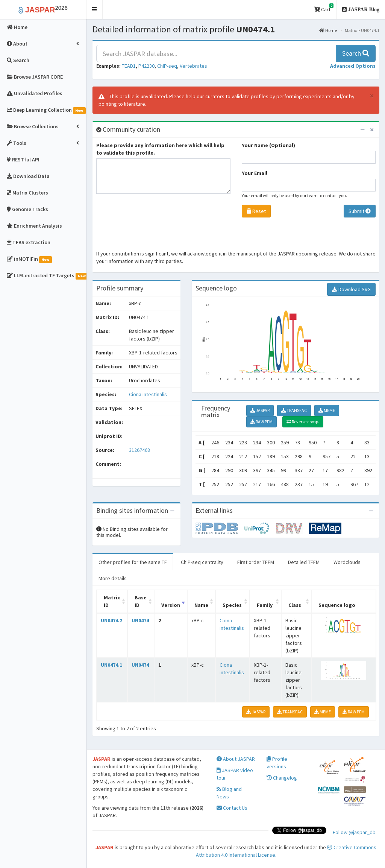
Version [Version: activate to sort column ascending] (171, 605)
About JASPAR (236, 759)
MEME (327, 410)
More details (113, 578)
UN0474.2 (111, 620)
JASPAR (260, 410)
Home (328, 30)
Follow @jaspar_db (354, 832)
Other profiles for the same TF (133, 562)
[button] (95, 10)
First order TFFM (256, 562)
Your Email (255, 173)
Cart (324, 8)
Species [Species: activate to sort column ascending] (232, 605)
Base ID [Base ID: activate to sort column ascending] (141, 601)
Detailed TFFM (304, 562)
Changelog (282, 778)
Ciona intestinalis (148, 394)
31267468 (139, 450)
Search (356, 53)
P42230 (146, 66)
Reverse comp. (303, 422)
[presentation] (153, 222)
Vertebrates (193, 66)
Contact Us (232, 808)
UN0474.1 (111, 665)
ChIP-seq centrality (202, 562)
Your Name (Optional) (268, 145)
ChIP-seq (167, 66)
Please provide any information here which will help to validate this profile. (160, 149)
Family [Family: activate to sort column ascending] (265, 605)
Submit (360, 211)
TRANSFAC (294, 410)
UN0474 (140, 620)
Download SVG (351, 289)
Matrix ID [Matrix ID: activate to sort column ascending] (112, 601)
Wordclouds (347, 562)
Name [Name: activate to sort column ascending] (201, 605)
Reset (256, 211)
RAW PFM (261, 422)
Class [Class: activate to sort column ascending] (295, 605)
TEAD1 (129, 66)
